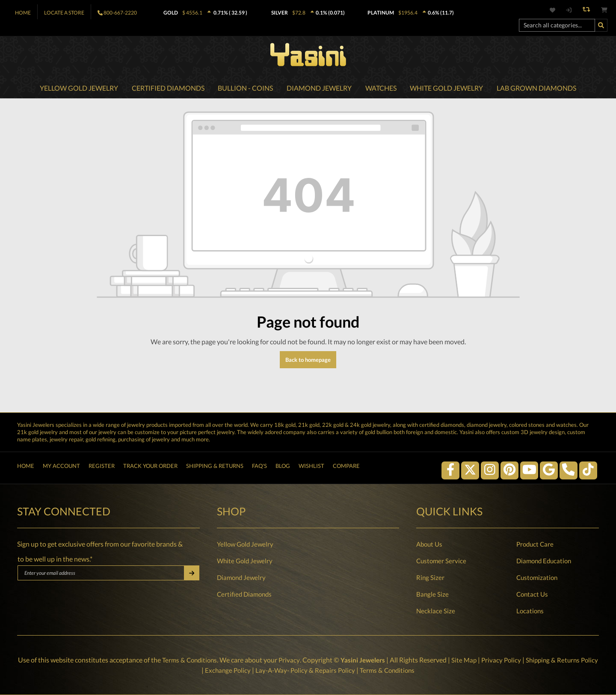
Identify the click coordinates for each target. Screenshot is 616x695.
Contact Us (532, 594)
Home (23, 13)
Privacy (296, 660)
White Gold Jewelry (245, 561)
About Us (429, 544)
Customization (537, 577)
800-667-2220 (120, 13)
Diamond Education (544, 561)
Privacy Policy (512, 660)
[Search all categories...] (557, 25)
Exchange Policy (234, 670)
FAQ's (259, 467)
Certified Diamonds (244, 594)
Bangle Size (432, 594)
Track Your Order (150, 467)
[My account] (568, 10)
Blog (283, 467)
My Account (61, 467)
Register (102, 467)
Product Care (535, 544)
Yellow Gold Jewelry (245, 544)
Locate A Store (64, 13)
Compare (346, 467)
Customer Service (441, 561)
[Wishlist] (557, 10)
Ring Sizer (430, 577)
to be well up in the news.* (55, 559)
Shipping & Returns (215, 467)
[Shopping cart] (604, 10)
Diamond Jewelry (241, 577)
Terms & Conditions (195, 660)
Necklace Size (436, 611)
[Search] (601, 25)
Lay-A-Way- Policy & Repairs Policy (314, 670)
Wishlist (311, 467)
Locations (530, 611)
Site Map (474, 660)
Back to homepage (308, 361)
